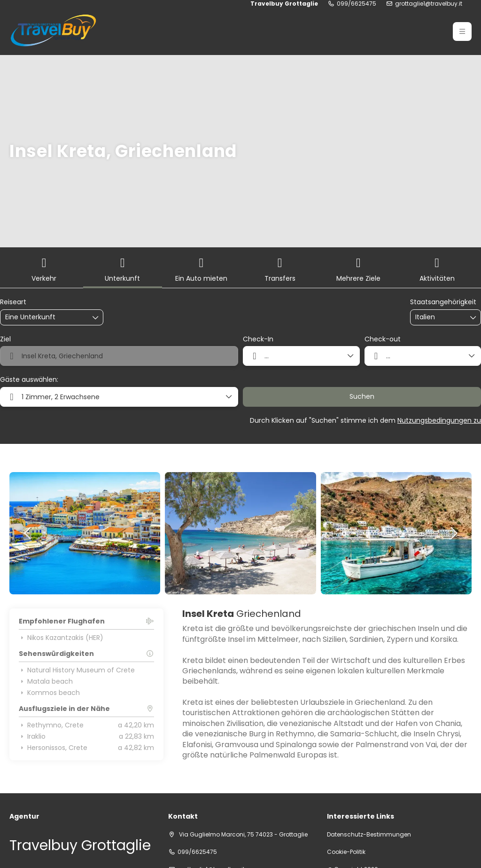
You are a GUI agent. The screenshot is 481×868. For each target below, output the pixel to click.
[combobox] (439, 317)
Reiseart (13, 302)
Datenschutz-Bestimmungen (369, 835)
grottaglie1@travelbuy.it (429, 4)
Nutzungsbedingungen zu (439, 420)
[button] (28, 533)
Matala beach (46, 681)
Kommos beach (49, 693)
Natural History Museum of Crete (77, 670)
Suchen (362, 396)
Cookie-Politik (346, 852)
